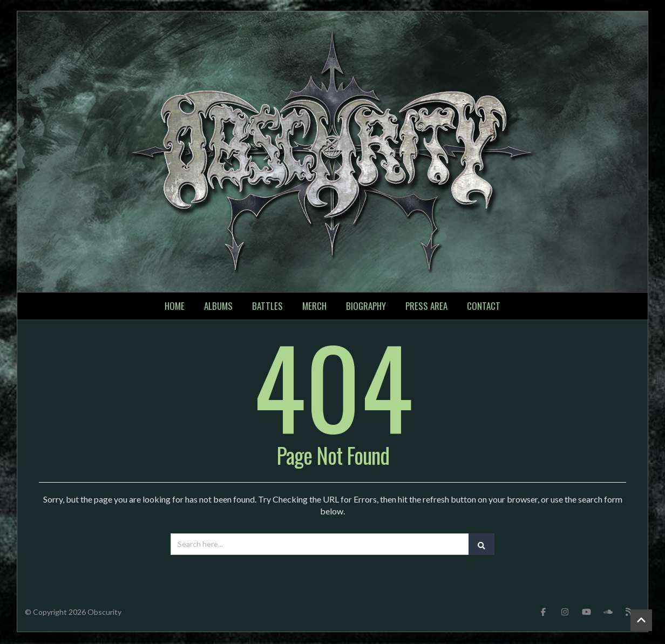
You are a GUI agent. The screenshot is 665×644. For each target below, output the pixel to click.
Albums (218, 307)
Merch (314, 307)
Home (175, 307)
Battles (267, 307)
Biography (366, 307)
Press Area (426, 307)
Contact (484, 307)
